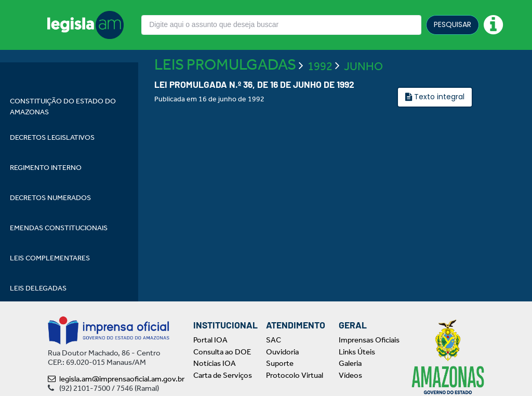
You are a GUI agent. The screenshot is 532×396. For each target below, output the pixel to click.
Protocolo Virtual (295, 375)
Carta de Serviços (223, 375)
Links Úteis (357, 352)
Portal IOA (210, 340)
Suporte (280, 363)
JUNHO (363, 96)
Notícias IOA (215, 363)
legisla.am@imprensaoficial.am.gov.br (116, 379)
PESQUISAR (453, 24)
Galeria (350, 363)
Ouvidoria (282, 352)
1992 (320, 96)
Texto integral (438, 127)
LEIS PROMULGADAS (225, 95)
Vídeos (350, 375)
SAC (274, 340)
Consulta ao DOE (222, 352)
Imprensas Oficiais (369, 340)
